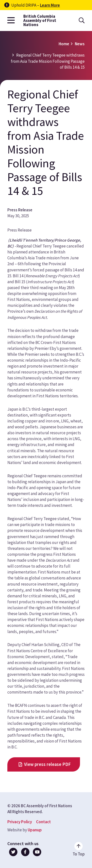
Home (64, 44)
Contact (43, 822)
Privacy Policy (20, 822)
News (80, 44)
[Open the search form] (82, 21)
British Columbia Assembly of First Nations (40, 21)
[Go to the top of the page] (79, 849)
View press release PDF (47, 764)
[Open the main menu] (11, 21)
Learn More (50, 5)
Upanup (35, 830)
